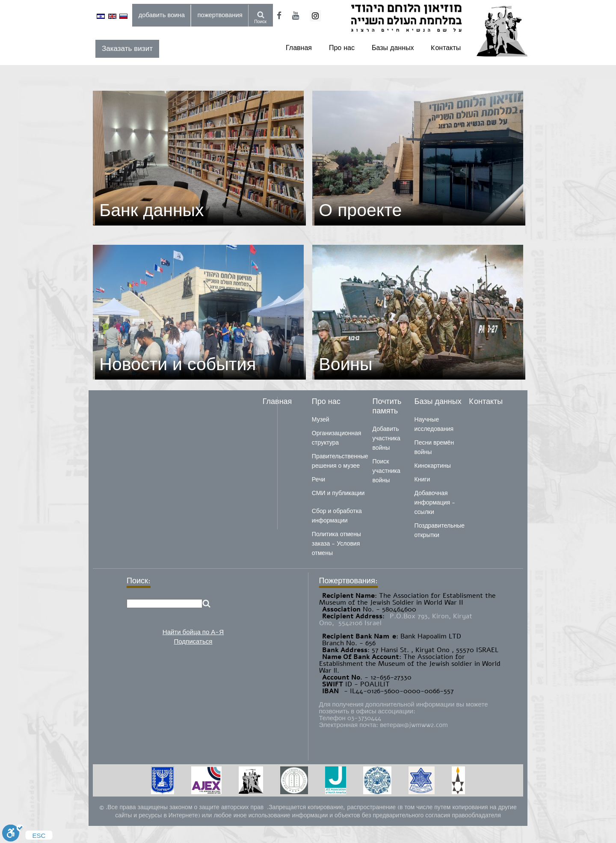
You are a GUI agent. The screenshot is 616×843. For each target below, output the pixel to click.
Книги (422, 479)
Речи (318, 479)
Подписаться (193, 641)
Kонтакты (446, 48)
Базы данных (393, 48)
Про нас (342, 48)
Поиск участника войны (386, 471)
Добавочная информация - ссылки (435, 503)
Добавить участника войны (386, 438)
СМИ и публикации (338, 493)
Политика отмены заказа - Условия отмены (336, 544)
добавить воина (162, 15)
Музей (321, 420)
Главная (299, 48)
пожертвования (220, 15)
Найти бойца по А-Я (193, 632)
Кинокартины (433, 466)
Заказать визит (127, 49)
